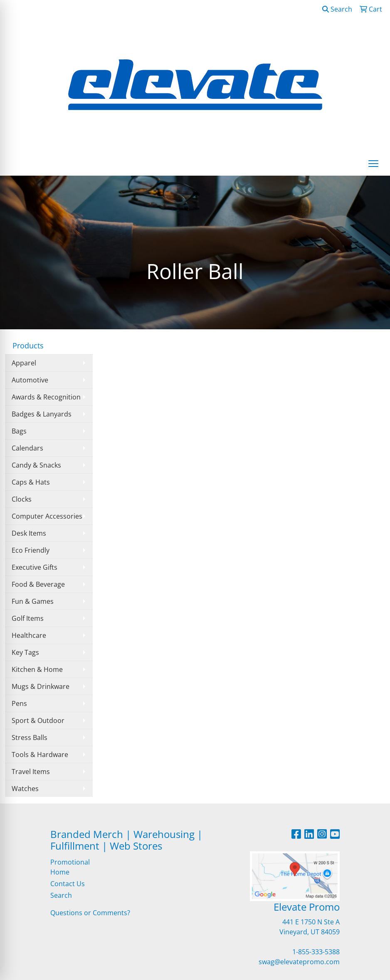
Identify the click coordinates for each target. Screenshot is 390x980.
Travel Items (31, 772)
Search (337, 9)
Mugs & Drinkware (41, 686)
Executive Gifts (35, 567)
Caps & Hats (31, 482)
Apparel (24, 363)
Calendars (27, 448)
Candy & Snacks (36, 465)
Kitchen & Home (37, 669)
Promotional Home (70, 867)
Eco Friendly (31, 550)
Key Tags (25, 652)
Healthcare (29, 635)
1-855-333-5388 (316, 952)
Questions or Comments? (90, 913)
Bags (19, 431)
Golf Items (28, 618)
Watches (25, 789)
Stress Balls (30, 737)
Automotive (30, 380)
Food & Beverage (38, 584)
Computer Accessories (47, 516)
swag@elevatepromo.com (299, 962)
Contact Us (68, 884)
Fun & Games (33, 601)
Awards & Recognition (46, 397)
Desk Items (29, 533)
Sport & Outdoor (38, 720)
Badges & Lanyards (42, 414)
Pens (19, 703)
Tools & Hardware (40, 755)
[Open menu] (373, 164)
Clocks (22, 499)
